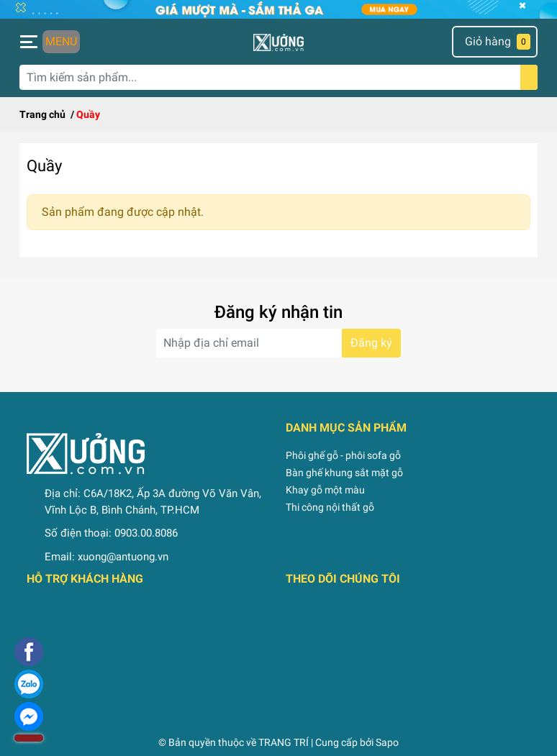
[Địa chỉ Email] (278, 343)
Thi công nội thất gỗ (330, 507)
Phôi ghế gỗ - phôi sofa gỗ (343, 455)
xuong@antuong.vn (123, 557)
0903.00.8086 (146, 533)
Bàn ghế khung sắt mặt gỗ (344, 473)
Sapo (387, 742)
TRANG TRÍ (284, 742)
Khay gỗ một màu (325, 490)
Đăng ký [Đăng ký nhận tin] (371, 343)
